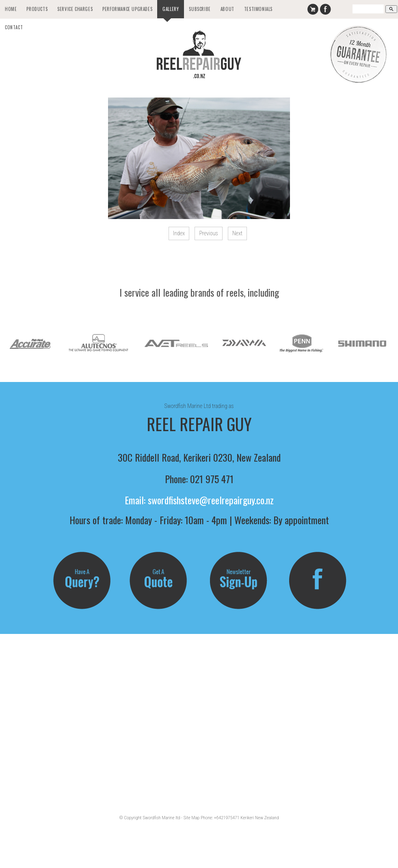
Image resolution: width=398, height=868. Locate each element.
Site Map (191, 818)
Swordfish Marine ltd (161, 818)
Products (37, 9)
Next (237, 233)
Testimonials (258, 9)
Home (11, 9)
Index (179, 233)
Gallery (171, 9)
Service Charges (75, 9)
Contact (14, 27)
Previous (208, 233)
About (227, 9)
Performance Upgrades (127, 9)
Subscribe (200, 9)
